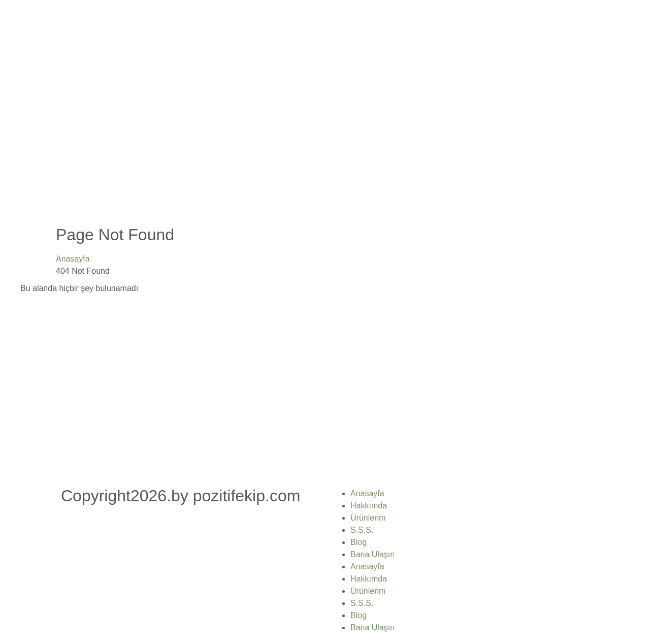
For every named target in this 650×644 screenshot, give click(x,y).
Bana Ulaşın (372, 554)
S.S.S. (362, 530)
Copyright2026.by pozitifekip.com (181, 496)
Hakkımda (369, 506)
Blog (359, 542)
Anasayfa (73, 259)
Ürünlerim (368, 518)
